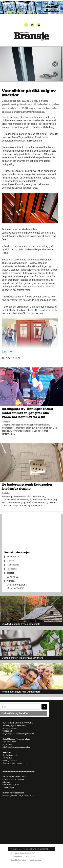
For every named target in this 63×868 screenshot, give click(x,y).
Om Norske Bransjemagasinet (23, 853)
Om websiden (16, 857)
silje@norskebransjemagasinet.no (16, 747)
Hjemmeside (13, 565)
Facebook (12, 569)
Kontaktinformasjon (18, 860)
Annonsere (30, 857)
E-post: (10, 561)
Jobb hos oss (36, 860)
